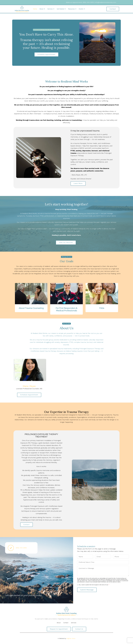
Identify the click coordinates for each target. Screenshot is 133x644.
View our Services (66, 243)
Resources (71, 9)
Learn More (78, 183)
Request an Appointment (59, 629)
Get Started (60, 9)
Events (81, 9)
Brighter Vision (71, 639)
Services (50, 9)
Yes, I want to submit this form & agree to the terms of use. (94, 585)
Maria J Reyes (29, 386)
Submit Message (87, 590)
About (41, 9)
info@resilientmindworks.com (106, 2)
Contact (113, 9)
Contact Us (79, 629)
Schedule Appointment (46, 54)
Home (35, 9)
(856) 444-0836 (88, 2)
